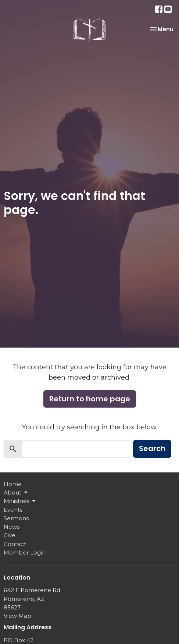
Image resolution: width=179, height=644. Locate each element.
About (16, 493)
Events (13, 510)
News (12, 527)
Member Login (25, 552)
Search (152, 448)
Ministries (20, 501)
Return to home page (90, 399)
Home (13, 484)
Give (10, 535)
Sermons (16, 518)
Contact (15, 544)
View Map (17, 616)
